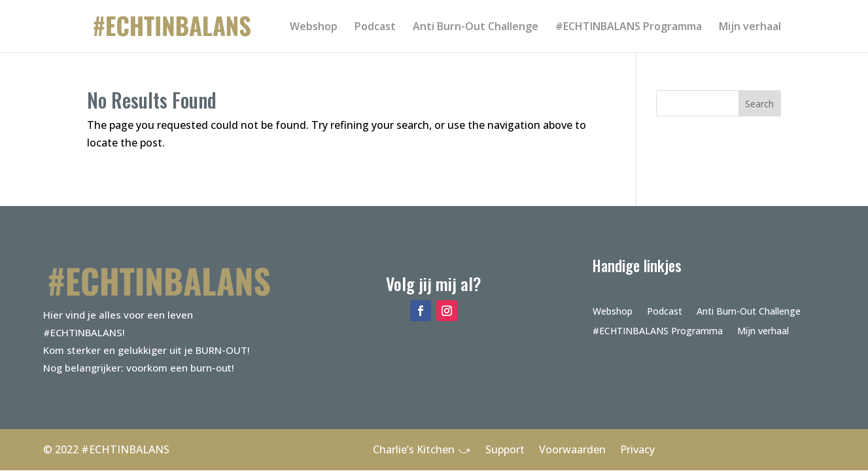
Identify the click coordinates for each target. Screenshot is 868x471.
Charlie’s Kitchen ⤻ (422, 449)
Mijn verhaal (750, 27)
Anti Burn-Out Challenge (476, 27)
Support (505, 449)
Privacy (637, 449)
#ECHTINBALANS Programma (629, 27)
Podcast (375, 27)
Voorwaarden (572, 449)
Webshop (314, 27)
